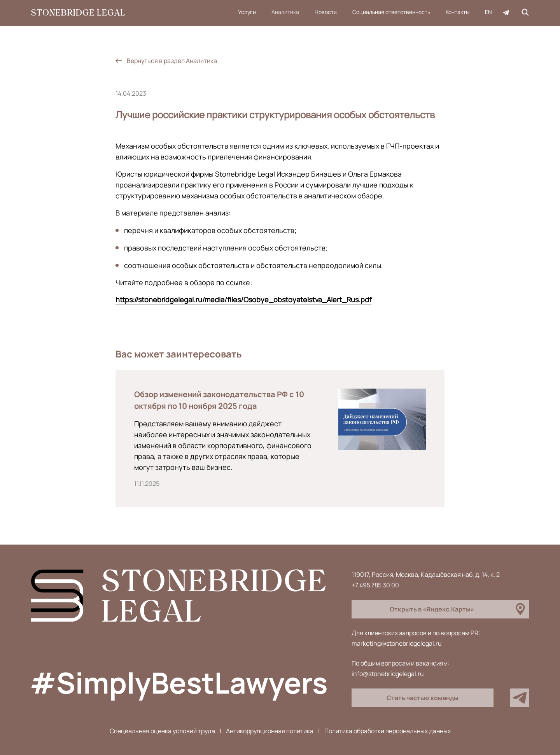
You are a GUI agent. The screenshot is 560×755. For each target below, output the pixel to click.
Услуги (247, 12)
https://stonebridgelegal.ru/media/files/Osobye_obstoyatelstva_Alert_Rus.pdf (243, 300)
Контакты (458, 12)
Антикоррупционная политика (270, 731)
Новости (326, 12)
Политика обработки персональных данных (388, 731)
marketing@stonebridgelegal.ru (397, 643)
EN (488, 12)
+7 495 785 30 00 (375, 585)
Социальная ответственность (391, 12)
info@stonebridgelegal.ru (388, 674)
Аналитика (285, 12)
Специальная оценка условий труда (162, 731)
